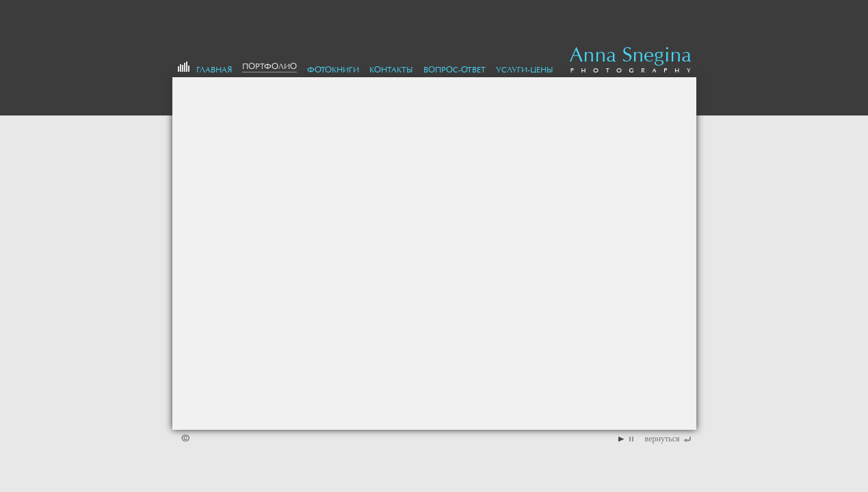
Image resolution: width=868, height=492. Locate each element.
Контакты (391, 70)
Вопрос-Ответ (455, 70)
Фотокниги (333, 70)
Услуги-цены (525, 70)
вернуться (662, 439)
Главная (214, 70)
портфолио (269, 66)
